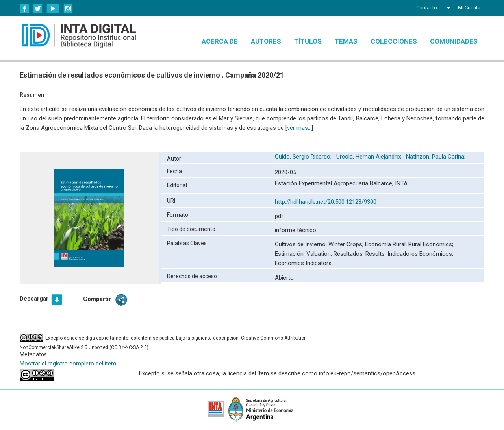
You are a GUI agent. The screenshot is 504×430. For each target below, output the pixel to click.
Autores (266, 41)
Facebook (24, 9)
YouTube (53, 9)
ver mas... (299, 128)
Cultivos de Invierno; (302, 244)
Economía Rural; (387, 244)
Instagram (68, 9)
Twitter (38, 9)
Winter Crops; (347, 244)
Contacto (427, 8)
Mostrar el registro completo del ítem (68, 364)
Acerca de (220, 41)
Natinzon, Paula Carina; (436, 157)
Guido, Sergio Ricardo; (304, 157)
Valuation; (320, 254)
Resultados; (349, 254)
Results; (376, 254)
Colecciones (394, 41)
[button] (447, 8)
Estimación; (291, 254)
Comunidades (454, 41)
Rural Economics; (431, 244)
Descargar (34, 299)
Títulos (308, 41)
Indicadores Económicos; (420, 254)
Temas (346, 41)
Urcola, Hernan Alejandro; (370, 157)
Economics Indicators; (304, 263)
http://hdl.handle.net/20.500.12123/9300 (326, 202)
